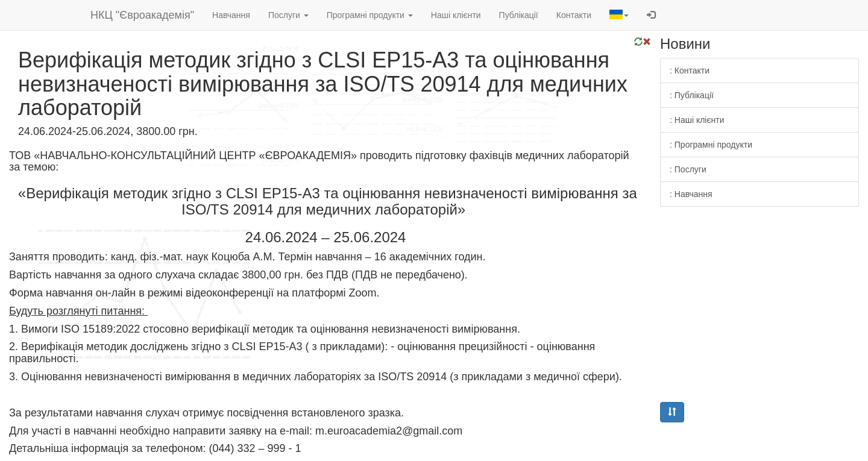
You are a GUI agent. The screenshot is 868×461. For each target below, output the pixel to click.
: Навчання (691, 194)
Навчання (231, 15)
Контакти (574, 15)
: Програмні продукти (711, 145)
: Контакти (690, 71)
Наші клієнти (456, 15)
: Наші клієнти (697, 120)
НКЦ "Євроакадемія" (142, 15)
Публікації (519, 15)
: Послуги (688, 169)
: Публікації (692, 95)
